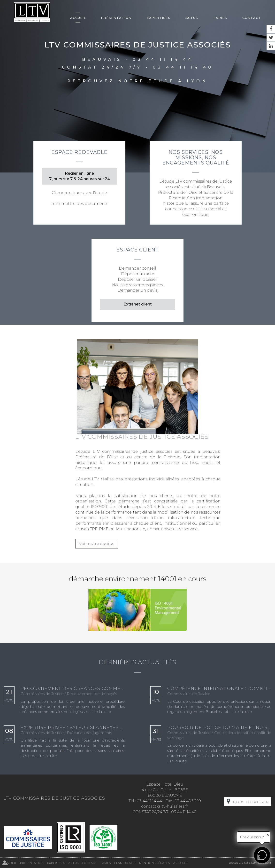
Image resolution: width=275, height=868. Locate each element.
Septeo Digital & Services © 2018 (250, 863)
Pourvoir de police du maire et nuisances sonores (219, 728)
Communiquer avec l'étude (79, 193)
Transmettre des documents (80, 204)
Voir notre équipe (97, 543)
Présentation (116, 18)
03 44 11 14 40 (183, 67)
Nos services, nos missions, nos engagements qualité (196, 157)
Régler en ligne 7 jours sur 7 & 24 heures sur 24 (80, 176)
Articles (180, 863)
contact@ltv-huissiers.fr (165, 806)
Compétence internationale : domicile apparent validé (219, 689)
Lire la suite (101, 712)
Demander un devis (137, 290)
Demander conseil (137, 268)
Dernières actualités (137, 662)
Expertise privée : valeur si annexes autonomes (73, 728)
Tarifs (220, 18)
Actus (192, 18)
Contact (252, 18)
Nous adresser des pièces (137, 285)
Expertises (159, 18)
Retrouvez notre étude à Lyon (137, 81)
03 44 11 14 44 (163, 59)
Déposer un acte (138, 274)
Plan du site (125, 863)
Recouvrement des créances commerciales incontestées (73, 689)
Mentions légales (155, 863)
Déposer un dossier (138, 279)
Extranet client (138, 304)
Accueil (78, 18)
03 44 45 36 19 (188, 801)
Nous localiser (251, 802)
